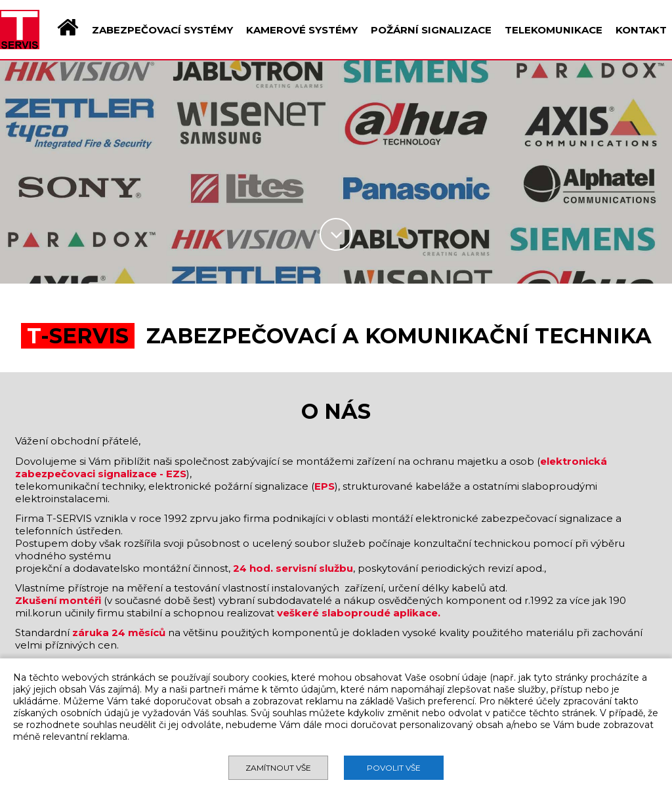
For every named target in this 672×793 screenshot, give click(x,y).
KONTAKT (641, 30)
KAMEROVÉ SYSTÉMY (302, 30)
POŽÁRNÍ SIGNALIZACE (431, 30)
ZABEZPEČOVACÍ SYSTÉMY (162, 30)
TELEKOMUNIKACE (554, 30)
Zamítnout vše (278, 768)
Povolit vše (394, 768)
